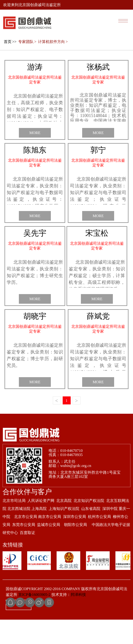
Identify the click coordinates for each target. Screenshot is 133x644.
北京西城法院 (19, 533)
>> (10, 66)
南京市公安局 (50, 541)
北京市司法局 (14, 525)
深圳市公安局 (74, 541)
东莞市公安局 (23, 549)
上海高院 (39, 533)
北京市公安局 (26, 541)
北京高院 (64, 525)
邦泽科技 (78, 619)
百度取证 (27, 557)
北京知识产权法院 (89, 525)
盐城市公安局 (49, 549)
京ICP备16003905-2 (34, 619)
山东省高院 (91, 533)
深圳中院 (110, 533)
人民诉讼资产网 (41, 525)
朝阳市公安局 (75, 549)
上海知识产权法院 (64, 533)
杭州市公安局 (99, 541)
